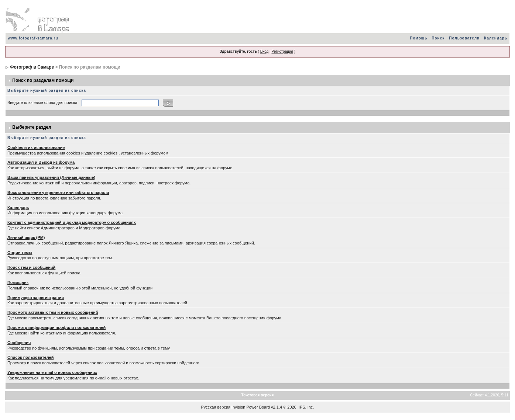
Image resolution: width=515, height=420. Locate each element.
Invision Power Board (251, 407)
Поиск (438, 38)
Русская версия (216, 407)
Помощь (418, 38)
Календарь (496, 38)
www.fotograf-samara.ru (33, 38)
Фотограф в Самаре (32, 67)
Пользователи (464, 38)
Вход (265, 51)
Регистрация (282, 51)
